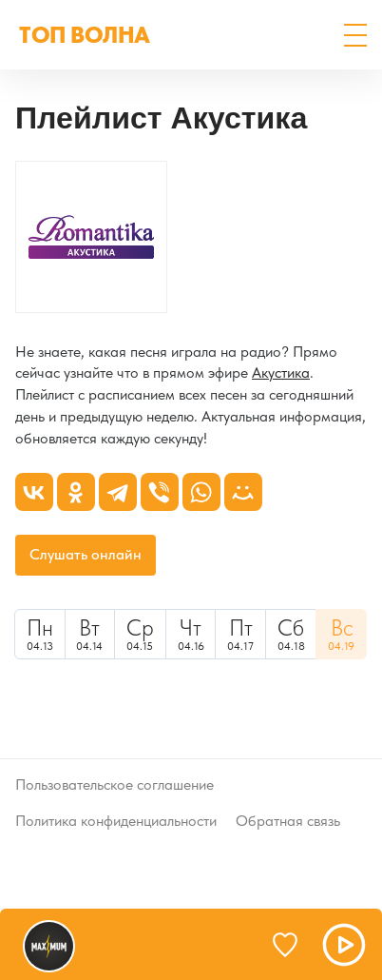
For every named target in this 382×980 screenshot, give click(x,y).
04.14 (90, 634)
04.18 (291, 634)
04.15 (140, 634)
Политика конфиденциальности (116, 821)
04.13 (40, 634)
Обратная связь (288, 821)
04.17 (240, 634)
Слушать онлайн (86, 554)
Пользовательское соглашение (115, 784)
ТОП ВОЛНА (85, 35)
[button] (355, 35)
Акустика (281, 372)
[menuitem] (40, 634)
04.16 (191, 634)
